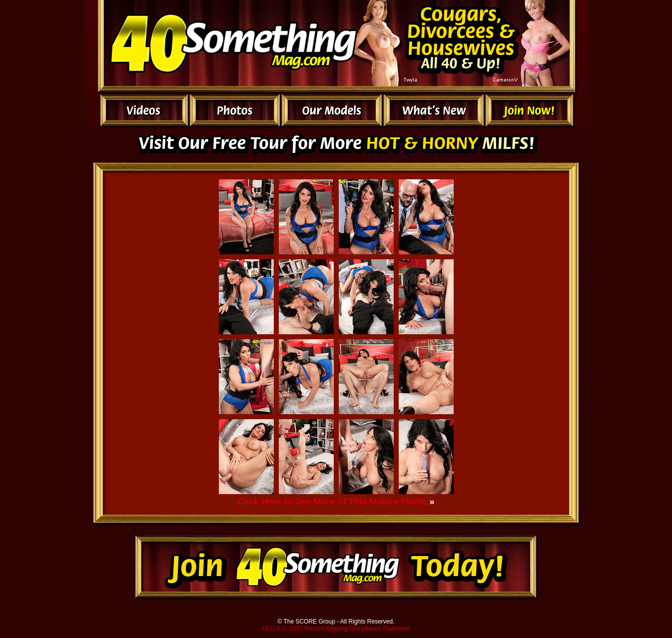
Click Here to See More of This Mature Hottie (332, 502)
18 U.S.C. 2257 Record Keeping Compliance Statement (336, 629)
